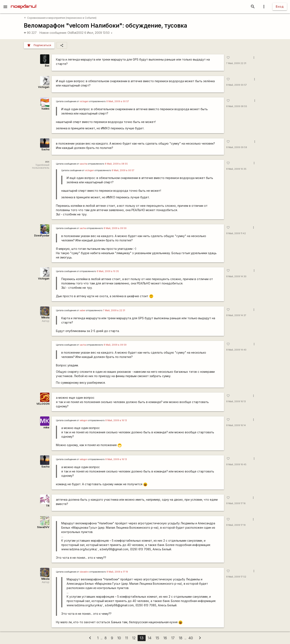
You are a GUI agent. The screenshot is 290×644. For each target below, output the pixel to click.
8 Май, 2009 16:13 (236, 401)
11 (126, 638)
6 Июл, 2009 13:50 (99, 33)
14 (150, 638)
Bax (47, 66)
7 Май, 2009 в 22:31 (114, 310)
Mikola (45, 317)
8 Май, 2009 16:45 (236, 465)
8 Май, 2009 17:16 (236, 503)
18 (181, 638)
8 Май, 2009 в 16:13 (116, 420)
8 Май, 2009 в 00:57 (118, 101)
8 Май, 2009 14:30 (236, 276)
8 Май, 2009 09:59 (237, 147)
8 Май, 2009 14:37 (236, 315)
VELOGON (43, 404)
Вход (280, 6)
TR (48, 506)
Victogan (44, 87)
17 (173, 638)
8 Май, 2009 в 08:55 (116, 164)
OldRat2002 (75, 33)
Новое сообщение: (53, 33)
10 (119, 638)
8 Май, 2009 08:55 (237, 106)
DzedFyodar (42, 236)
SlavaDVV (43, 527)
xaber (82, 310)
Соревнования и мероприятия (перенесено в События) (60, 18)
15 (157, 638)
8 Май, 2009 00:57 (237, 85)
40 (191, 638)
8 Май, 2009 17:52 (236, 577)
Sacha (45, 149)
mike (46, 427)
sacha (83, 228)
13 (142, 638)
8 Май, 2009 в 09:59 (115, 228)
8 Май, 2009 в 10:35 (108, 271)
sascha (83, 164)
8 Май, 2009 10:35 (236, 169)
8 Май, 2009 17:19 (236, 525)
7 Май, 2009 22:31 (236, 63)
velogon (84, 420)
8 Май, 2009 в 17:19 (117, 572)
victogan (84, 101)
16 (165, 638)
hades (45, 109)
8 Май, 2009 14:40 (236, 350)
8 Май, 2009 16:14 (236, 425)
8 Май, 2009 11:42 (236, 233)
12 (134, 638)
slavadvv (84, 572)
